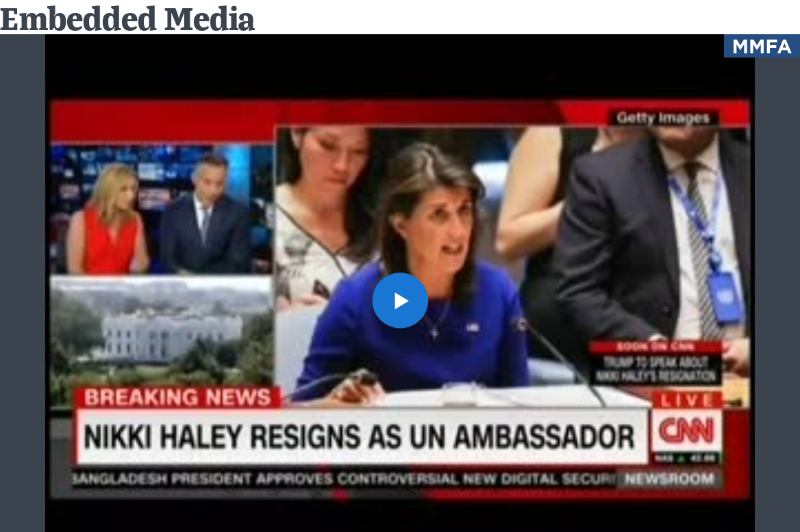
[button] (400, 300)
